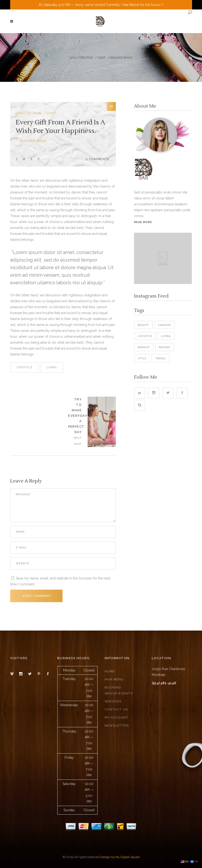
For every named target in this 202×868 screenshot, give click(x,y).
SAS (73, 58)
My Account (117, 717)
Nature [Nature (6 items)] (165, 347)
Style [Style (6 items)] (142, 358)
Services (113, 701)
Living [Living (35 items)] (166, 336)
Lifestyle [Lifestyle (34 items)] (145, 336)
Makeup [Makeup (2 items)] (144, 347)
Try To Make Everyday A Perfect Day (78, 416)
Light (101, 58)
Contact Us (116, 709)
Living (52, 367)
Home (110, 671)
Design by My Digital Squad (120, 857)
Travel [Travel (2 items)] (161, 358)
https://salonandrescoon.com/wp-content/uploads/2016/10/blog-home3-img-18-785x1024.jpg (102, 422)
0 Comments (97, 159)
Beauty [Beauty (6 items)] (143, 325)
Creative (86, 58)
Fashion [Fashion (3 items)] (164, 325)
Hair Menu (114, 679)
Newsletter (117, 726)
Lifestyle (25, 367)
